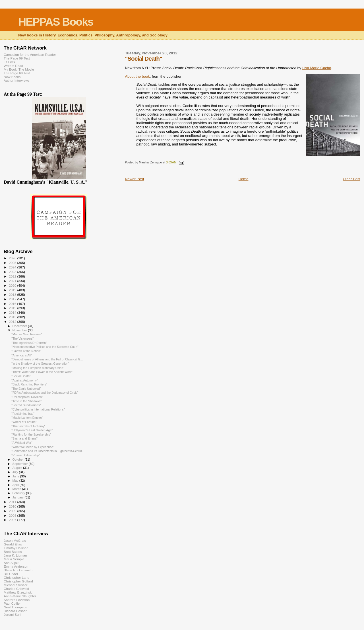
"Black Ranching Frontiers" (29, 384)
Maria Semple (14, 559)
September (21, 464)
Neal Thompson (15, 607)
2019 (13, 290)
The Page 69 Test (17, 73)
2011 (13, 502)
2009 (13, 511)
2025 (13, 263)
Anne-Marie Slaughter (20, 596)
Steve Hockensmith (18, 570)
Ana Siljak (11, 563)
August (18, 468)
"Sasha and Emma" (24, 438)
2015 (13, 308)
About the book (137, 76)
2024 (13, 267)
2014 (13, 312)
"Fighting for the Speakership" (31, 434)
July (16, 472)
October (19, 459)
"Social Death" (21, 376)
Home (244, 179)
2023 (13, 272)
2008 (13, 515)
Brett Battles (13, 552)
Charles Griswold (16, 589)
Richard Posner (15, 611)
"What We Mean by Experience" (33, 447)
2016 (13, 304)
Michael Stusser (15, 585)
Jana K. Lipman (15, 555)
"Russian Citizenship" (26, 455)
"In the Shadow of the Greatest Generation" (40, 364)
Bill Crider (11, 574)
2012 (13, 322)
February (19, 493)
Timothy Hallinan (16, 548)
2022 (13, 276)
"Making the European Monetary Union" (38, 368)
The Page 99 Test (17, 58)
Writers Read (13, 66)
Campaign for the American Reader (30, 55)
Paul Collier (12, 603)
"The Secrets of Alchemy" (28, 426)
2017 (13, 299)
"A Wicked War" (22, 443)
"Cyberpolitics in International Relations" (38, 409)
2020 (13, 285)
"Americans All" (22, 355)
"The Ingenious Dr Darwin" (29, 343)
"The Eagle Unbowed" (26, 389)
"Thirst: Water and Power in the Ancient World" (42, 372)
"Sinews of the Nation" (26, 351)
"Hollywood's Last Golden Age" (32, 430)
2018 (13, 295)
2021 (13, 281)
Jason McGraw (15, 540)
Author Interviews (17, 80)
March (17, 489)
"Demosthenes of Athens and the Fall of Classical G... (47, 359)
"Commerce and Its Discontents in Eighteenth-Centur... (48, 451)
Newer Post (134, 179)
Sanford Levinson (17, 600)
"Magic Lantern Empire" (27, 418)
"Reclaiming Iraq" (23, 414)
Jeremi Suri (12, 614)
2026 (13, 258)
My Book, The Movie (19, 69)
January (19, 497)
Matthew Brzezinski (18, 592)
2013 (13, 317)
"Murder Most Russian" (27, 334)
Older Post (352, 179)
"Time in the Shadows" (26, 401)
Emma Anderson (16, 566)
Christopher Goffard (18, 581)
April (16, 485)
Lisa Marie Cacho (317, 68)
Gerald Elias (13, 544)
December (20, 326)
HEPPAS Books (56, 22)
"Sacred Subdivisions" (26, 405)
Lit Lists (9, 62)
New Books (12, 77)
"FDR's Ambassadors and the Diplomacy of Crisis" (45, 393)
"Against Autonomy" (25, 380)
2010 (13, 506)
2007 (13, 520)
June (16, 476)
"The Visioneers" (22, 338)
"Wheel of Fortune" (24, 422)
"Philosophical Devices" (27, 397)
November (20, 330)
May (16, 481)
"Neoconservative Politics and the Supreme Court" (45, 347)
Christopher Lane (16, 577)
